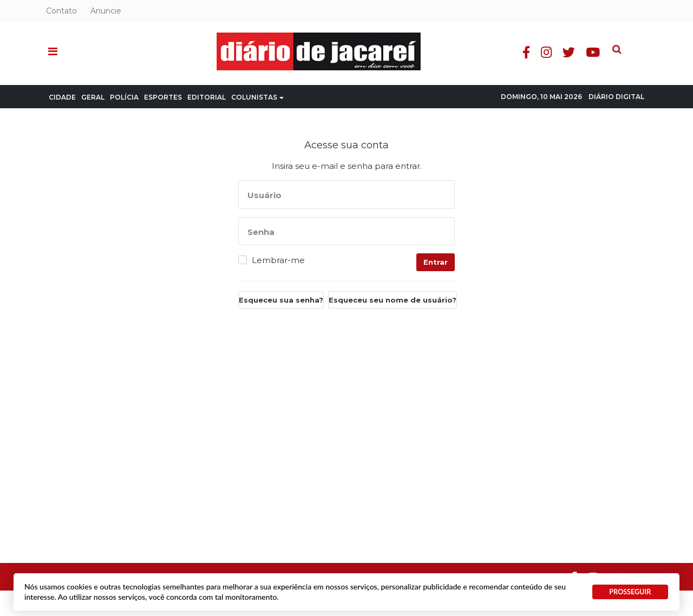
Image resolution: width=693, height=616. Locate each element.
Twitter (593, 52)
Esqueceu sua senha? (281, 300)
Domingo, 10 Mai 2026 (541, 97)
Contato (61, 11)
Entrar (436, 262)
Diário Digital (616, 97)
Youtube (617, 52)
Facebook (550, 52)
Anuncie (106, 11)
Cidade (62, 97)
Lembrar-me (278, 260)
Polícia (124, 97)
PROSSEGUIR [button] (630, 592)
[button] (53, 52)
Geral (93, 97)
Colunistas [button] (257, 97)
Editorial (207, 97)
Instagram (570, 52)
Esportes (163, 97)
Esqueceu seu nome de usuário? (393, 300)
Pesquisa (632, 44)
